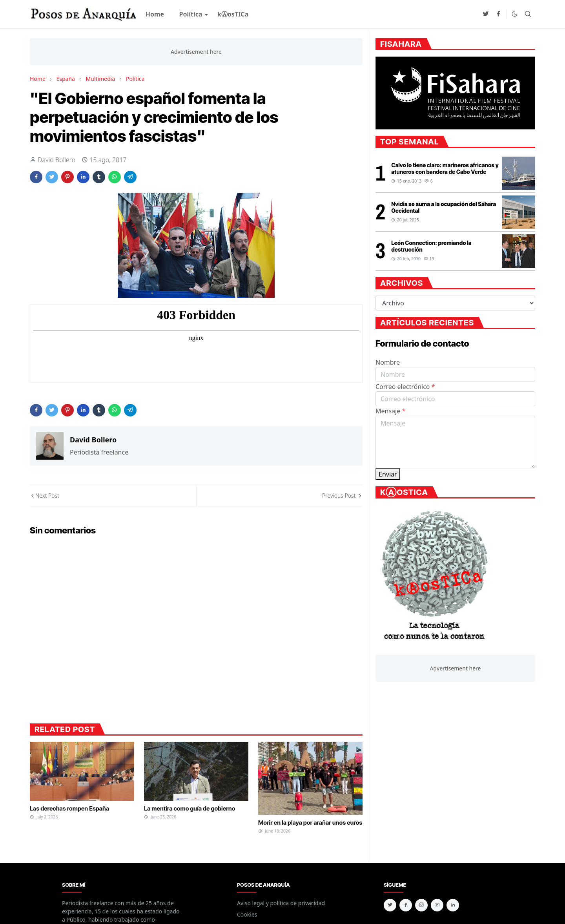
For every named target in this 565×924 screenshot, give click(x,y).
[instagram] (421, 905)
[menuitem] (155, 14)
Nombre (388, 362)
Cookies (247, 914)
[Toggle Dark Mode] (515, 14)
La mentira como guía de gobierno (190, 808)
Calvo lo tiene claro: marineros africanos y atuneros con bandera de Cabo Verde (445, 168)
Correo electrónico (405, 387)
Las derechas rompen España (69, 808)
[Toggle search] (528, 14)
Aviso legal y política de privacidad (281, 903)
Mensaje (390, 411)
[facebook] (498, 14)
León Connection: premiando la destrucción (431, 246)
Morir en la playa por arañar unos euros (310, 823)
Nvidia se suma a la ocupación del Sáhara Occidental (444, 207)
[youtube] (437, 905)
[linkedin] (453, 905)
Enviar (388, 474)
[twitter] (486, 14)
